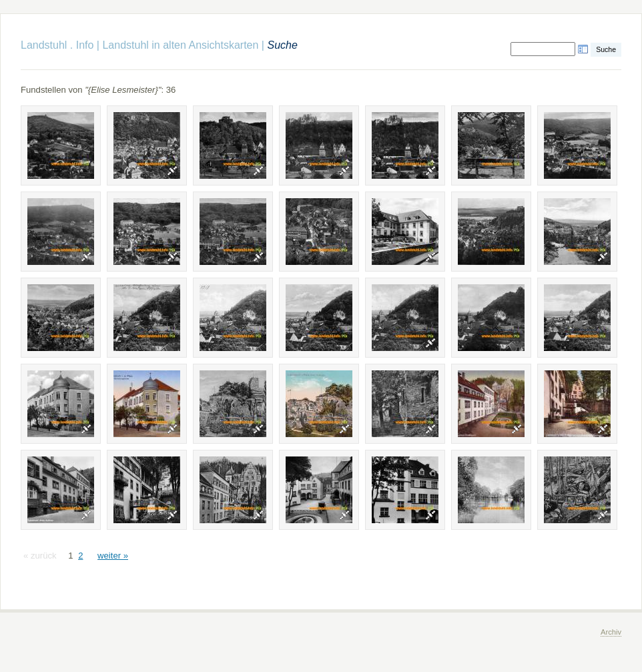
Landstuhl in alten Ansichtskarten (180, 45)
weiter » (113, 556)
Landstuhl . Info (57, 45)
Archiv (611, 632)
